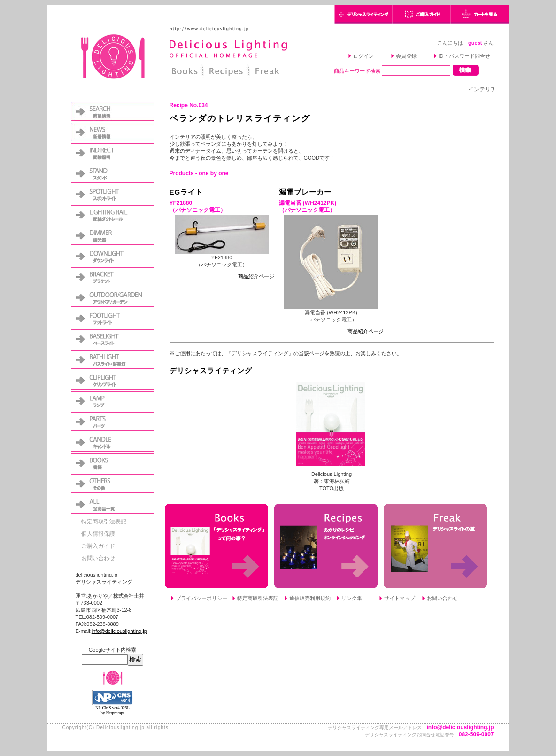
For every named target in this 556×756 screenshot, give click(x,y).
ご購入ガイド (98, 546)
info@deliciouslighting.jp (119, 631)
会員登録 (406, 56)
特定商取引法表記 (104, 522)
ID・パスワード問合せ (464, 56)
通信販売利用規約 (310, 598)
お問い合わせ (98, 558)
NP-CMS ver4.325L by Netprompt (112, 710)
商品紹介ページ (256, 276)
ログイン (363, 56)
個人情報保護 (98, 534)
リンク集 (352, 598)
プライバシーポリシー (201, 598)
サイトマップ (400, 598)
